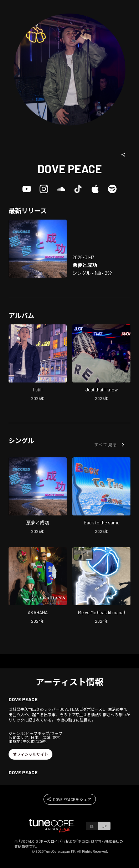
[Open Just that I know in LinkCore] (101, 364)
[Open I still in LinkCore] (38, 364)
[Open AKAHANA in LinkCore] (38, 586)
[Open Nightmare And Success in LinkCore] (38, 249)
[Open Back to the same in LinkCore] (101, 497)
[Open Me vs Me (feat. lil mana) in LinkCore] (101, 586)
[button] (123, 155)
